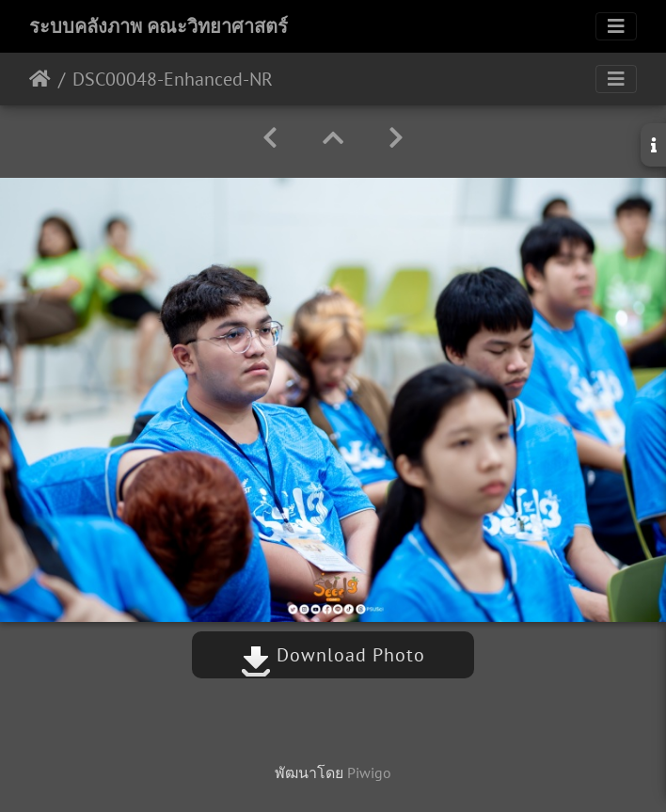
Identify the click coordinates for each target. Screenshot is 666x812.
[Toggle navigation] (616, 26)
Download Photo (333, 655)
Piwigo (369, 772)
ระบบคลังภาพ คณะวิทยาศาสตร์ (159, 26)
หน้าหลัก (40, 79)
